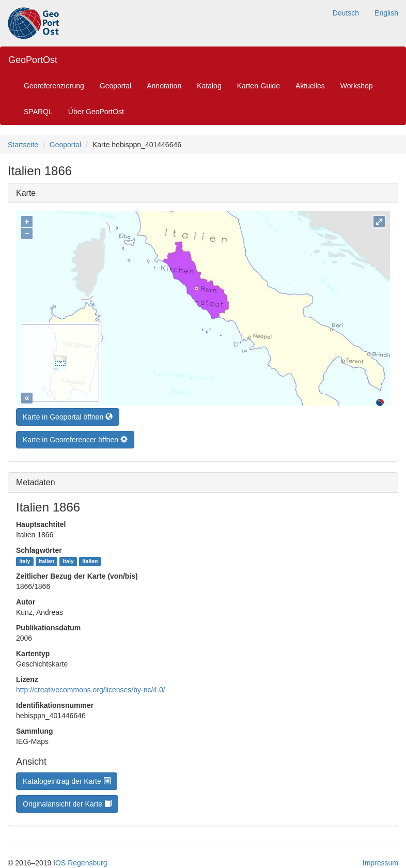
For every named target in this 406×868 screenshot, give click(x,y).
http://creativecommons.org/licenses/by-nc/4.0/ (91, 687)
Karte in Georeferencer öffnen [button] (75, 437)
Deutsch (346, 13)
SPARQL (38, 112)
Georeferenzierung (54, 86)
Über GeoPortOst (96, 112)
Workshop (357, 86)
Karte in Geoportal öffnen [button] (68, 414)
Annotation (164, 86)
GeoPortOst (33, 60)
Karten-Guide (259, 86)
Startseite (23, 145)
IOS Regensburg (80, 860)
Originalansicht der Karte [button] (67, 801)
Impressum (380, 860)
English (386, 13)
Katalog (209, 86)
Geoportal (115, 86)
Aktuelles (310, 86)
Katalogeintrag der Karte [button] (67, 779)
